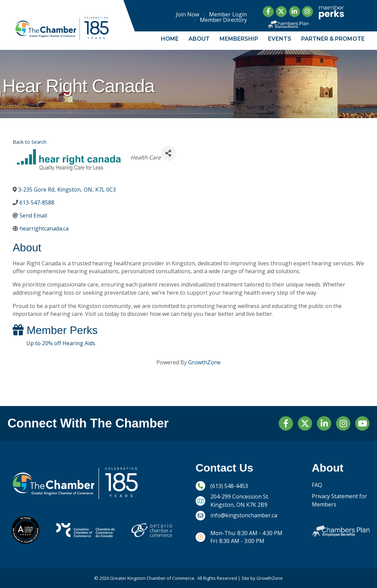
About (199, 39)
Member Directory (224, 20)
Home (170, 39)
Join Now (188, 14)
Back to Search (30, 142)
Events (280, 39)
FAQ (317, 485)
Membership (239, 39)
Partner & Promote (333, 39)
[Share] (169, 153)
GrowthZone (204, 362)
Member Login (228, 14)
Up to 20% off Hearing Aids (61, 343)
